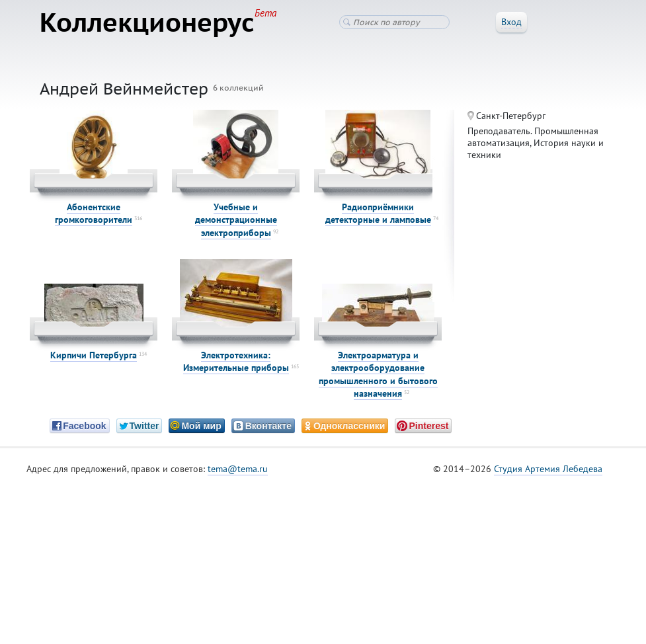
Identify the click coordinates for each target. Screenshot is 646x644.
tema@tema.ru (238, 469)
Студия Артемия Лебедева (548, 469)
